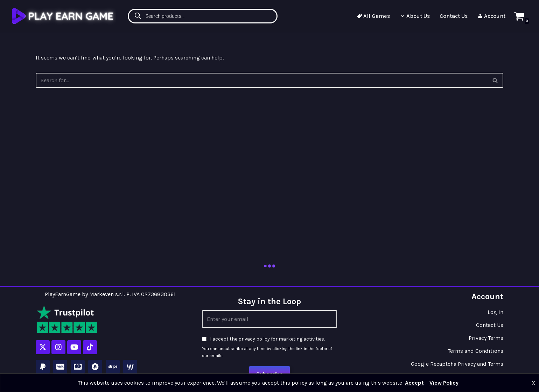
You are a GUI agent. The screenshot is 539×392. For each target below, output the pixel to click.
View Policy (444, 383)
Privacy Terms (486, 338)
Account (491, 16)
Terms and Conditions (475, 351)
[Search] (495, 80)
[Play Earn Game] (64, 16)
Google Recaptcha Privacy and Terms (457, 364)
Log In (495, 312)
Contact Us (454, 16)
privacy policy (254, 339)
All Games (373, 16)
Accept (414, 383)
